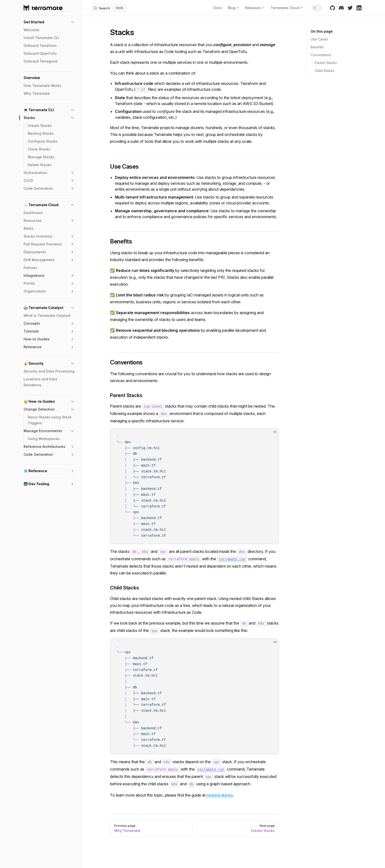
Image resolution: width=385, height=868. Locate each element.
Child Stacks (324, 71)
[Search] (109, 8)
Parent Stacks (326, 63)
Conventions (321, 55)
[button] (49, 22)
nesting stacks (220, 795)
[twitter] (350, 8)
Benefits (317, 47)
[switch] (317, 8)
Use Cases (319, 39)
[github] (332, 8)
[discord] (341, 8)
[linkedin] (359, 8)
